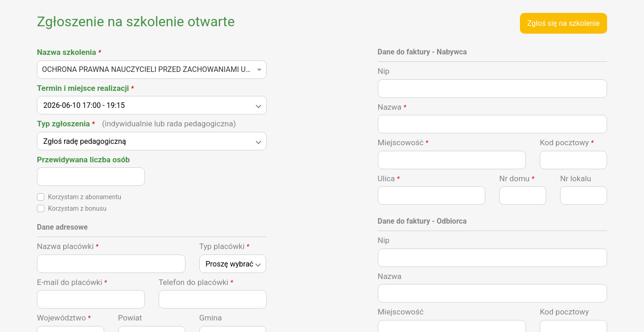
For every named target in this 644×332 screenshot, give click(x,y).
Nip (384, 71)
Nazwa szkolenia (69, 52)
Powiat (130, 318)
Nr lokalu (575, 178)
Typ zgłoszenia (136, 124)
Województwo (64, 318)
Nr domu (517, 178)
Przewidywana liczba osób (83, 160)
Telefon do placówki (196, 282)
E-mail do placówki (72, 282)
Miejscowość (403, 142)
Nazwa (392, 107)
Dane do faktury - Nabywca (423, 52)
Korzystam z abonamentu (85, 197)
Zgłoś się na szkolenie (563, 23)
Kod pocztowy (567, 142)
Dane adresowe (62, 227)
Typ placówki (224, 246)
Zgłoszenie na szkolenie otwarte (136, 21)
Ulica (389, 178)
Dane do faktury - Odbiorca (422, 221)
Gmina (211, 318)
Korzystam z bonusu (77, 208)
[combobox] (152, 72)
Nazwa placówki (68, 246)
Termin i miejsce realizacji (85, 88)
